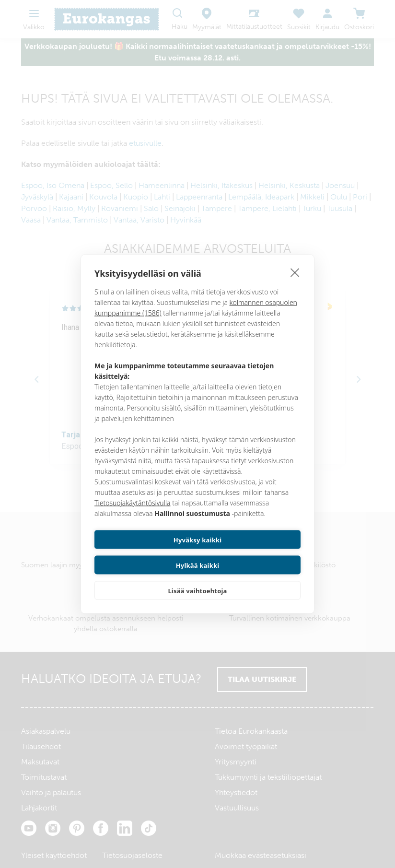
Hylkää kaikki (251, 552)
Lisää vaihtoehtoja (197, 578)
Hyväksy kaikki (145, 552)
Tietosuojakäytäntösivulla (133, 515)
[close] (295, 285)
